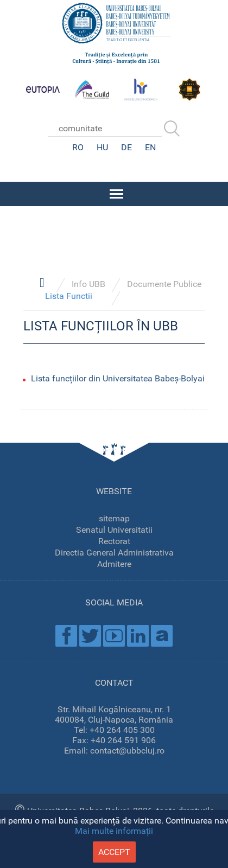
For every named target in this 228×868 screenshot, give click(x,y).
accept (114, 852)
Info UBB (88, 284)
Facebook (66, 636)
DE (126, 147)
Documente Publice (164, 284)
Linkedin (138, 636)
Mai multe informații (114, 831)
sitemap (114, 518)
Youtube (114, 636)
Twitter (90, 636)
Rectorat (114, 541)
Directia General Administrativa (114, 553)
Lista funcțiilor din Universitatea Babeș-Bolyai (118, 378)
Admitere (114, 564)
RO (78, 147)
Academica (162, 636)
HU (102, 147)
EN (150, 147)
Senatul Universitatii (114, 530)
